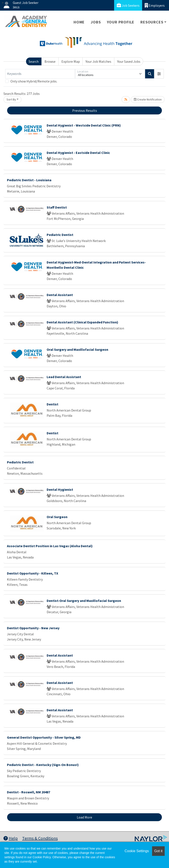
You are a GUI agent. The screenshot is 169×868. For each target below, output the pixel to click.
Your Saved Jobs (129, 61)
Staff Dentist (57, 207)
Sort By (11, 99)
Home (79, 22)
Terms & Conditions (40, 838)
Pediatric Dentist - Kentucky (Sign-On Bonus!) (43, 765)
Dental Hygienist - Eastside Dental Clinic (78, 153)
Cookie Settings (137, 851)
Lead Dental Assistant (64, 377)
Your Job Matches (98, 61)
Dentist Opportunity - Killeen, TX (33, 573)
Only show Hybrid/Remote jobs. (34, 81)
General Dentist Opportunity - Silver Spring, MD (44, 737)
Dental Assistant (60, 295)
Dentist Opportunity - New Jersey (33, 628)
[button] (159, 74)
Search (34, 61)
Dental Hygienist (60, 489)
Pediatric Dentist (60, 235)
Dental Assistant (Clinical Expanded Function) (82, 322)
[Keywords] (40, 74)
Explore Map (71, 61)
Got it (158, 851)
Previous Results (85, 110)
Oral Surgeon (57, 517)
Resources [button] (152, 22)
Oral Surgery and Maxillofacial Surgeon (77, 349)
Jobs (96, 22)
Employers (155, 5)
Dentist (53, 404)
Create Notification (148, 99)
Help (11, 838)
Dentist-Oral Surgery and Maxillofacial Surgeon (84, 601)
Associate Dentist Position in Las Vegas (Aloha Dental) (50, 546)
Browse (50, 61)
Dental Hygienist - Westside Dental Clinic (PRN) (84, 125)
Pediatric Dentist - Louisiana (29, 180)
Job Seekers (128, 5)
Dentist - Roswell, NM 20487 (29, 792)
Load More (84, 817)
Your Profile (121, 22)
